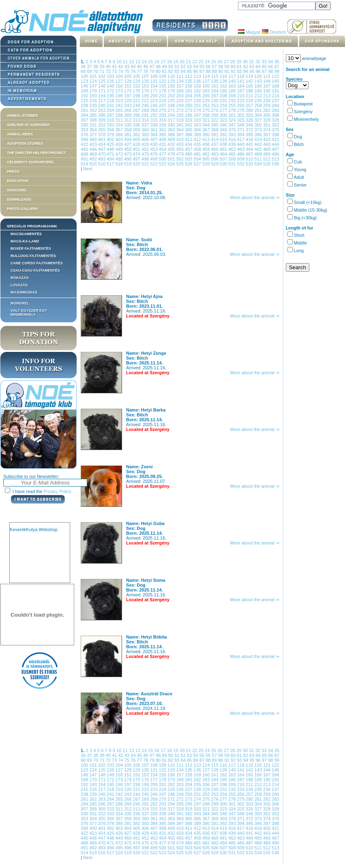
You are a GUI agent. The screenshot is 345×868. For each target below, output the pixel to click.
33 (265, 62)
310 (111, 120)
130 (146, 81)
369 (224, 130)
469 (93, 154)
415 (224, 139)
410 (181, 139)
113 (198, 76)
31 (252, 62)
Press (13, 171)
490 (275, 154)
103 (111, 76)
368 (215, 130)
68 (84, 71)
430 (154, 144)
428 (137, 144)
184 (215, 91)
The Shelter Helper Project (36, 153)
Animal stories (22, 116)
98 (271, 71)
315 (154, 120)
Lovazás (19, 285)
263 (102, 110)
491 (85, 159)
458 (198, 149)
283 (275, 110)
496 (128, 159)
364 (181, 130)
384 (154, 135)
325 (241, 120)
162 (224, 86)
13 (139, 62)
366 (198, 130)
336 (137, 125)
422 (85, 144)
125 (102, 81)
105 (128, 76)
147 (93, 86)
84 (184, 71)
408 (163, 139)
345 (215, 125)
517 (111, 164)
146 (85, 86)
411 (189, 139)
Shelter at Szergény (29, 125)
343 (198, 125)
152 (137, 86)
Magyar (249, 32)
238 (85, 105)
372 (250, 130)
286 (102, 115)
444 (275, 144)
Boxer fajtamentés (31, 249)
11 (126, 62)
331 (93, 125)
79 (153, 71)
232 (232, 101)
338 (154, 125)
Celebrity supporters (30, 162)
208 (224, 96)
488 (259, 154)
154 (154, 86)
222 (146, 101)
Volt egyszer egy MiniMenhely (29, 313)
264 (111, 110)
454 (163, 149)
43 (127, 66)
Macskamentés (26, 234)
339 (163, 125)
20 (183, 62)
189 (259, 91)
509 (241, 159)
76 (134, 71)
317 (172, 120)
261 (85, 110)
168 (275, 86)
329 (275, 120)
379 (111, 135)
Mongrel (20, 303)
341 (181, 125)
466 (267, 149)
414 (215, 139)
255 (232, 105)
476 (154, 154)
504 (198, 159)
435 (198, 144)
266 (128, 110)
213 (267, 96)
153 (146, 86)
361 (154, 130)
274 (198, 110)
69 (90, 71)
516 (102, 164)
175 (137, 91)
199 (146, 96)
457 (189, 149)
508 (232, 159)
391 (215, 135)
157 (181, 86)
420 (267, 139)
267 (137, 110)
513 (275, 159)
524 (172, 164)
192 (85, 96)
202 (172, 96)
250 (189, 105)
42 (121, 66)
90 (221, 71)
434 (189, 144)
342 (189, 125)
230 (215, 101)
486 (241, 154)
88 (209, 71)
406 (146, 139)
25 (214, 62)
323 (224, 120)
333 (111, 125)
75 (127, 71)
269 (154, 110)
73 (115, 71)
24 (208, 62)
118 (241, 76)
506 (215, 159)
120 (259, 76)
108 (154, 76)
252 (207, 105)
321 (207, 120)
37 (90, 66)
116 (224, 76)
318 (181, 120)
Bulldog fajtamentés (33, 256)
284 (85, 115)
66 (271, 66)
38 (96, 66)
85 (190, 71)
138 (215, 81)
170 (93, 91)
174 (128, 91)
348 (241, 125)
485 (232, 154)
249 (181, 105)
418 (250, 139)
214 (275, 96)
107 (146, 76)
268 (146, 110)
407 (154, 139)
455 (172, 149)
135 (189, 81)
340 (172, 125)
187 (241, 91)
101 (93, 76)
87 (202, 71)
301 (232, 115)
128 (128, 81)
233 (241, 101)
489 (267, 154)
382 (137, 135)
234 (250, 101)
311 (120, 120)
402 (111, 139)
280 (250, 110)
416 (232, 139)
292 (154, 115)
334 (120, 125)
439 (232, 144)
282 (267, 110)
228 (198, 101)
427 (128, 144)
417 (241, 139)
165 (250, 86)
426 (120, 144)
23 (202, 62)
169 (85, 91)
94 (246, 71)
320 (198, 120)
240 (102, 105)
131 (154, 81)
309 (102, 120)
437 (215, 144)
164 (241, 86)
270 (163, 110)
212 (259, 96)
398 (275, 135)
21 (189, 62)
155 (163, 86)
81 (165, 71)
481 (198, 154)
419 (259, 139)
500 (163, 159)
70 (96, 71)
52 (184, 66)
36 (84, 66)
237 (275, 101)
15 (151, 62)
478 (172, 154)
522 (154, 164)
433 (181, 144)
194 (102, 96)
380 (120, 135)
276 (215, 110)
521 (146, 164)
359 (137, 130)
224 (163, 101)
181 (189, 91)
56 (209, 66)
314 (146, 120)
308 (93, 120)
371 (241, 130)
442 (259, 144)
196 (120, 96)
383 (146, 135)
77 (140, 71)
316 (163, 120)
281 (259, 110)
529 (215, 164)
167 (267, 86)
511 (259, 159)
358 (128, 130)
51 (177, 66)
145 (275, 81)
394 (241, 135)
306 (275, 115)
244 (137, 105)
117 (232, 76)
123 (85, 81)
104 (120, 76)
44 (134, 66)
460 (215, 149)
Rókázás (20, 278)
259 (267, 105)
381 (128, 135)
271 (172, 110)
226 (181, 101)
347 (232, 125)
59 (227, 66)
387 (181, 135)
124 (93, 81)
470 (102, 154)
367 (207, 130)
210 (241, 96)
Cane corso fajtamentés (37, 263)
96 (258, 71)
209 (232, 96)
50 (171, 66)
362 (163, 130)
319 (189, 120)
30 (246, 62)
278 (232, 110)
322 (215, 120)
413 (207, 139)
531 (232, 164)
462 (232, 149)
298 (207, 115)
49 (165, 66)
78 (146, 71)
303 (250, 115)
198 (137, 96)
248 (172, 105)
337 (146, 125)
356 (111, 130)
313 (137, 120)
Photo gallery (22, 209)
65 (265, 66)
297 (198, 115)
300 (224, 115)
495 (120, 159)
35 (277, 62)
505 (207, 159)
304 (259, 115)
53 (190, 66)
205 (198, 96)
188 (250, 91)
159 (198, 86)
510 (250, 159)
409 (172, 139)
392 (224, 135)
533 (250, 164)
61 (240, 66)
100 (85, 76)
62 (246, 66)
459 (207, 149)
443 (267, 144)
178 (163, 91)
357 (120, 130)
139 (224, 81)
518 (120, 164)
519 (128, 164)
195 (111, 96)
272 (181, 110)
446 (93, 149)
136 (198, 81)
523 (163, 164)
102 (102, 76)
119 (250, 76)
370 (232, 130)
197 (128, 96)
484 (224, 154)
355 (102, 130)
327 (259, 120)
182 (198, 91)
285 (93, 115)
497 (137, 159)
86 (196, 71)
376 (85, 135)
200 (154, 96)
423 (93, 144)
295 (181, 115)
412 (198, 139)
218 (111, 101)
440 (241, 144)
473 (128, 154)
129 (137, 81)
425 (111, 144)
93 (240, 71)
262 (93, 110)
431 (163, 144)
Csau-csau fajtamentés (35, 270)
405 (137, 139)
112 (189, 76)
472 (120, 154)
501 (172, 159)
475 (146, 154)
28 (234, 62)
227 (189, 101)
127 (120, 81)
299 (215, 115)
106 (137, 76)
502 (181, 159)
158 (189, 86)
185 (224, 91)
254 (224, 105)
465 (259, 149)
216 (93, 101)
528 (207, 164)
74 (121, 71)
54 (196, 66)
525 (181, 164)
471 (111, 154)
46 (146, 66)
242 (120, 105)
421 (275, 139)
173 (120, 91)
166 (259, 86)
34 (271, 62)
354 (93, 130)
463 (241, 149)
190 (267, 91)
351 (267, 125)
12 (132, 62)
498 (146, 159)
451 (137, 149)
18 (170, 62)
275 (207, 110)
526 (189, 164)
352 (275, 125)
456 (181, 149)
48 (159, 66)
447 (102, 149)
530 (224, 164)
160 (207, 86)
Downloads (19, 199)
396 (259, 135)
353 (85, 130)
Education (18, 181)
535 (267, 164)
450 (128, 149)
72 (109, 71)
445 (85, 149)
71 (102, 71)
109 (163, 76)
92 (234, 71)
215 (85, 101)
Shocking (17, 190)
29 (240, 62)
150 (120, 86)
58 (221, 66)
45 (140, 66)
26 (221, 62)
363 (172, 130)
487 (250, 154)
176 (146, 91)
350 (259, 125)
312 (128, 120)
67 (277, 66)
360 (146, 130)
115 (215, 76)
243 (128, 105)
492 (93, 159)
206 (207, 96)
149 (111, 86)
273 (189, 110)
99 (277, 71)
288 (120, 115)
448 (111, 149)
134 (181, 81)
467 (275, 149)
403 (120, 139)
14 (145, 62)
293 (163, 115)
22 (195, 62)
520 (137, 164)
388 (189, 135)
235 (259, 101)
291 (146, 115)
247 (163, 105)
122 (275, 76)
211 (250, 96)
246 (154, 105)
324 (232, 120)
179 (172, 91)
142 (250, 81)
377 (93, 135)
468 (85, 154)
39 (102, 66)
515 (93, 164)
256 (241, 105)
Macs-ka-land (25, 241)
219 (120, 101)
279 (241, 110)
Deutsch (274, 32)
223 (154, 101)
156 (172, 86)
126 (111, 81)
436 (207, 144)
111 (181, 76)
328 (267, 120)
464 (250, 149)
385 (163, 135)
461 (224, 149)
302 (241, 115)
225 (172, 101)
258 (259, 105)
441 (250, 144)
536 (275, 164)
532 (241, 164)
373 (259, 130)
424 (102, 144)
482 (207, 154)
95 (252, 71)
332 (102, 125)
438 (224, 144)
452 (146, 149)
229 (207, 101)
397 (267, 135)
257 (250, 105)
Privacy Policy (58, 491)
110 (172, 76)
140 (232, 81)
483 (215, 154)
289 (128, 115)
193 (93, 96)
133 (172, 81)
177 (154, 91)
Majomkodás (24, 292)
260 (275, 105)
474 (137, 154)
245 (146, 105)
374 (267, 130)
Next (88, 169)
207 (215, 96)
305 (267, 115)
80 (159, 71)
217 (102, 101)
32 (259, 62)
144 (267, 81)
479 (181, 154)
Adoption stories (25, 144)
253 (215, 105)
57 (215, 66)
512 (267, 159)
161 (215, 86)
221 (137, 101)
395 (250, 135)
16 (158, 62)
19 (176, 62)
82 (171, 71)
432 (172, 144)
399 (85, 139)
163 (232, 86)
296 (189, 115)
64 (258, 66)
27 (227, 62)
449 (120, 149)
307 (85, 120)
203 (181, 96)
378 (102, 135)
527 (198, 164)
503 (189, 159)
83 (177, 71)
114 (207, 76)
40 (109, 66)
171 (102, 91)
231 (224, 101)
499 (154, 159)
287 (111, 115)
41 (115, 66)
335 (128, 125)
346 (224, 125)
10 (120, 62)
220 (128, 101)
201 (163, 96)
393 (232, 135)
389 (198, 135)
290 (137, 115)
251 (198, 105)
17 (164, 62)
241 (111, 105)
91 (227, 71)
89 (215, 71)
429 (146, 144)
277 (224, 110)
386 (172, 135)
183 (207, 91)
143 (259, 81)
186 (232, 91)
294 (172, 115)
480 (189, 154)
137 (207, 81)
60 (234, 66)
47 (153, 66)
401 (102, 139)
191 (275, 91)
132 (163, 81)
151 (128, 86)
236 (267, 101)
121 (267, 76)
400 (93, 139)
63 (252, 66)
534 (259, 164)
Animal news (20, 134)
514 (85, 164)
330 (85, 125)
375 (275, 130)
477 (163, 154)
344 (207, 125)
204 (189, 96)
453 (154, 149)
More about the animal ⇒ (255, 197)
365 (189, 130)
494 (111, 159)
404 (128, 139)
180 (181, 91)
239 (93, 105)
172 (111, 91)
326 (250, 120)
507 (224, 159)
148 (102, 86)
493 (102, 159)
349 (250, 125)
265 (120, 110)
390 (207, 135)
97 (265, 71)
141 (241, 81)
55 (202, 66)
